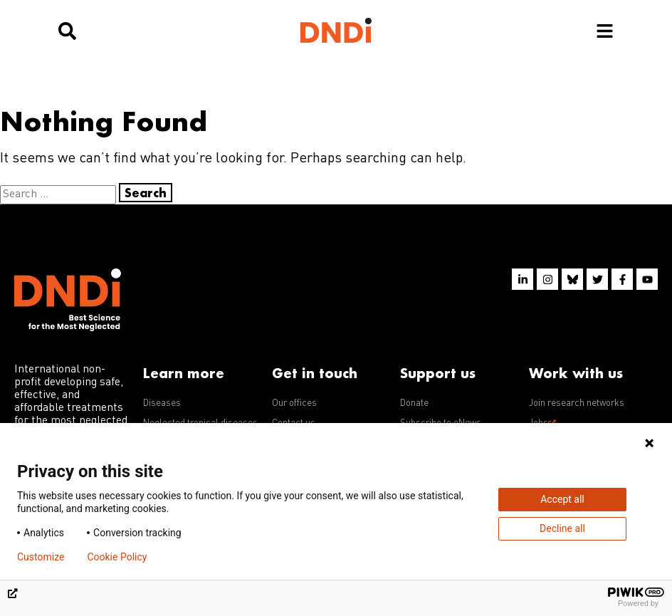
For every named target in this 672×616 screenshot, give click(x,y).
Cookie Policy (117, 557)
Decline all (562, 528)
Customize (41, 557)
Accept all (562, 499)
